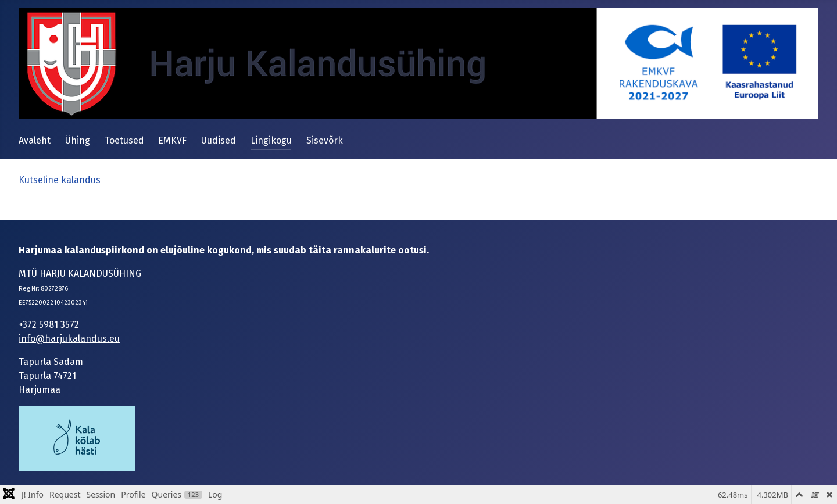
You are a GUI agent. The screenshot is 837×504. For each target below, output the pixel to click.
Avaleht (35, 140)
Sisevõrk (325, 140)
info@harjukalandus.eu (69, 339)
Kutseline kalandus (60, 180)
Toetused (124, 140)
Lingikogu (271, 140)
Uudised (219, 140)
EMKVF (172, 140)
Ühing (78, 140)
